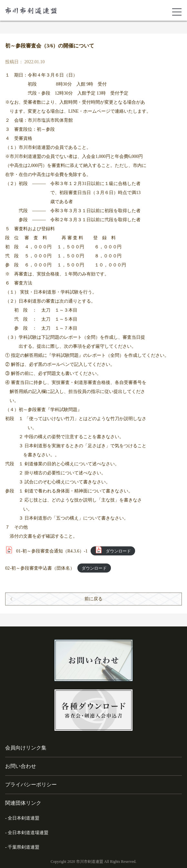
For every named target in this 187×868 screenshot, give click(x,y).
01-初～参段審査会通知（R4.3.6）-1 (52, 551)
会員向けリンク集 (26, 748)
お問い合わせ (21, 766)
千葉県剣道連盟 (24, 847)
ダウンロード (118, 551)
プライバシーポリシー (31, 785)
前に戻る (93, 599)
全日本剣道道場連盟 (28, 833)
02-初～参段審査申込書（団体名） (40, 568)
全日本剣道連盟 (24, 818)
